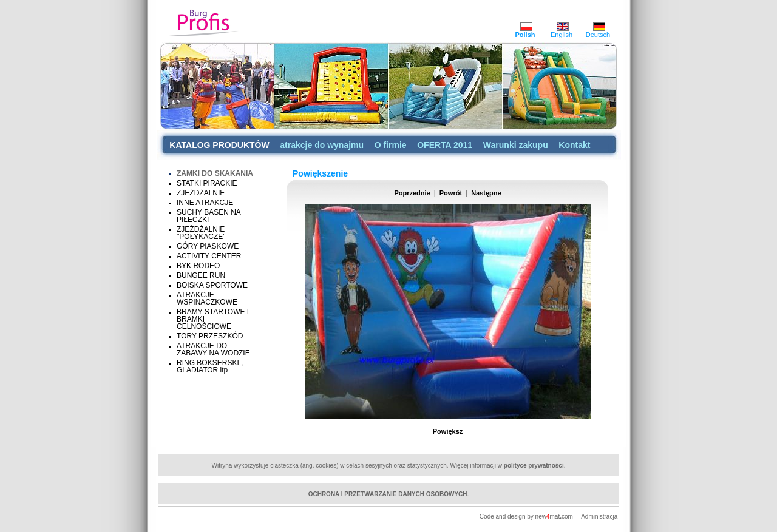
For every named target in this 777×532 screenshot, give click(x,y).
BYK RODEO (198, 266)
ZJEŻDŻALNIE (201, 193)
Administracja (599, 517)
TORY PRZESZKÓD (210, 336)
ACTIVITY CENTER (209, 256)
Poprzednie (412, 193)
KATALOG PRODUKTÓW (219, 145)
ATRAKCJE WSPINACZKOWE (207, 298)
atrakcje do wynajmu (322, 145)
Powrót (451, 193)
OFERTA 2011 (445, 145)
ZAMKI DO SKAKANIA (215, 173)
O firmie (391, 145)
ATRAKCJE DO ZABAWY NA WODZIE (213, 349)
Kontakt (574, 145)
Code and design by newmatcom (527, 517)
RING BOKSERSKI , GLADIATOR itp (210, 366)
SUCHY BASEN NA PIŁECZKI (209, 216)
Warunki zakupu (516, 145)
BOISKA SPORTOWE (212, 285)
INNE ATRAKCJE (205, 203)
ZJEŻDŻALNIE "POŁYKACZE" (201, 233)
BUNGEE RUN (201, 275)
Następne (486, 193)
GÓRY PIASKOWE (208, 246)
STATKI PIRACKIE (207, 183)
